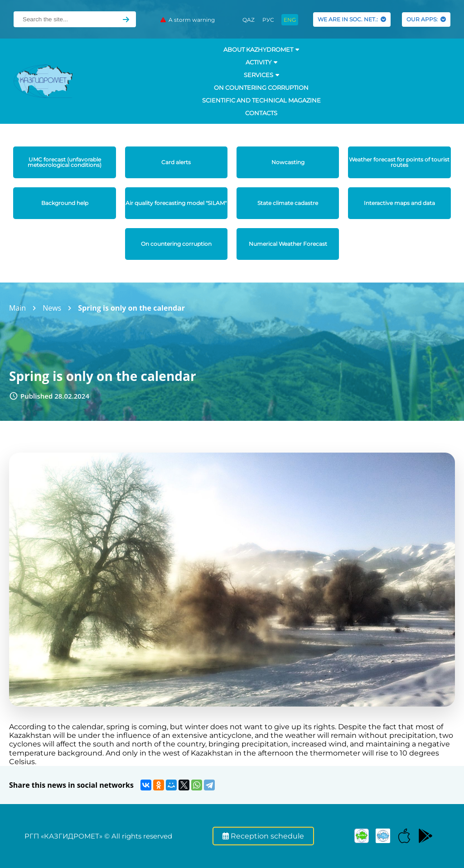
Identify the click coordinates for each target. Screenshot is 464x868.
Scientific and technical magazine (261, 100)
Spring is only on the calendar (131, 308)
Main (17, 308)
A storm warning (188, 20)
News (52, 308)
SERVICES (261, 75)
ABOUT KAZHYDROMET (261, 49)
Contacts (261, 113)
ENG (290, 20)
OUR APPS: (426, 19)
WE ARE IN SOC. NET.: (352, 19)
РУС (268, 20)
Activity (261, 62)
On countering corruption (261, 88)
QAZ (249, 20)
